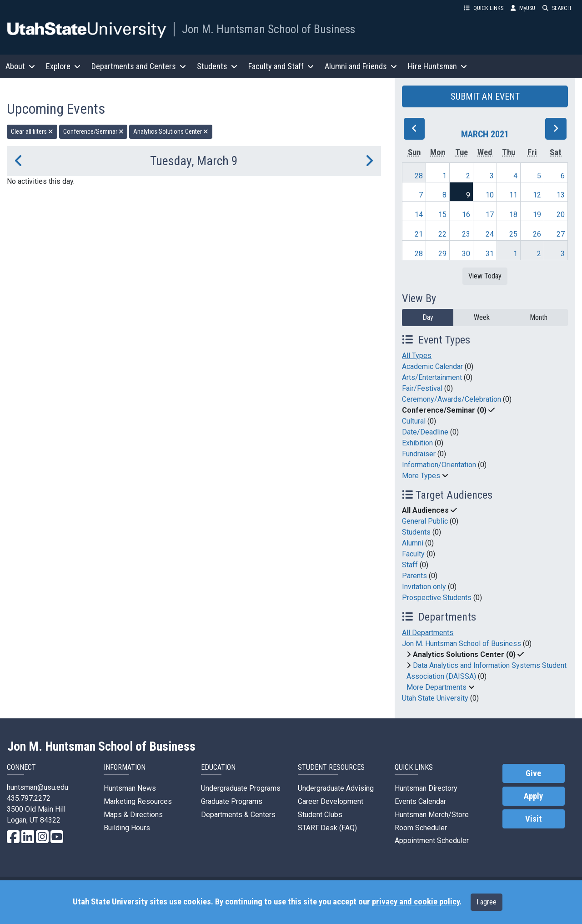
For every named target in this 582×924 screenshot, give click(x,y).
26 (537, 234)
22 (442, 234)
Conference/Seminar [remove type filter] (93, 131)
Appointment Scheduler (432, 841)
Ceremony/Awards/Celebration (452, 399)
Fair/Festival (422, 388)
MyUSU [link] (523, 8)
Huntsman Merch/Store (432, 815)
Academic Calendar (432, 366)
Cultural (414, 421)
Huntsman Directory (426, 788)
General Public (425, 521)
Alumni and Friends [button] (361, 66)
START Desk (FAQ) (327, 828)
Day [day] (428, 317)
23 (466, 234)
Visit (534, 819)
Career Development (331, 801)
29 (442, 254)
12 (537, 195)
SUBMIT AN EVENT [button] (485, 96)
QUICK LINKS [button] (484, 8)
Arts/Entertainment (432, 377)
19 (537, 215)
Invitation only (424, 587)
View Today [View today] (485, 276)
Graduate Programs (232, 801)
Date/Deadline (425, 432)
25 (513, 234)
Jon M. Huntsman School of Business (268, 29)
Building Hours (127, 828)
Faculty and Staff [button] (281, 66)
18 (513, 215)
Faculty (413, 554)
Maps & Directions (133, 815)
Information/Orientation (439, 465)
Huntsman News (130, 788)
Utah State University (435, 698)
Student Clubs (320, 815)
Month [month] (539, 317)
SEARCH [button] (557, 8)
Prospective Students (437, 598)
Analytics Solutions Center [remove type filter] (171, 131)
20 (561, 215)
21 (419, 234)
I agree (487, 902)
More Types (421, 476)
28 (419, 176)
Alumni (413, 543)
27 (561, 234)
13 (561, 195)
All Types (417, 356)
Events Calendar (420, 801)
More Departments (436, 687)
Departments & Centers (238, 815)
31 (490, 254)
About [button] (20, 66)
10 (490, 195)
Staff (410, 565)
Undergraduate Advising (336, 788)
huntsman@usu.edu (38, 787)
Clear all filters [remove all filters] (32, 131)
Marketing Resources (138, 801)
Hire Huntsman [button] (437, 66)
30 (466, 254)
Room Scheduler (421, 828)
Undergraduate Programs (241, 788)
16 (466, 215)
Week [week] (482, 317)
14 (419, 215)
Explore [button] (63, 66)
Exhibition (417, 443)
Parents (414, 576)
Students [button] (217, 66)
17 (490, 215)
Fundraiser (419, 454)
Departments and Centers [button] (139, 66)
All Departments (428, 633)
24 (490, 234)
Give (533, 773)
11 (513, 195)
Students (416, 532)
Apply (533, 796)
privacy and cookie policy (416, 902)
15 (442, 215)
